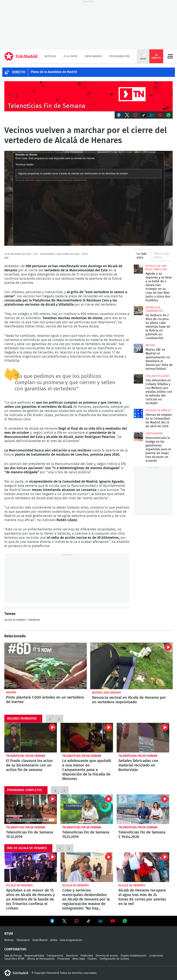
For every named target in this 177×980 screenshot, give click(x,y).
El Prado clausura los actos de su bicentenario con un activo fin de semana (31, 738)
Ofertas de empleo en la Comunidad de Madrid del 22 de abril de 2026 (138, 413)
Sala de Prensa (13, 956)
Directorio (72, 956)
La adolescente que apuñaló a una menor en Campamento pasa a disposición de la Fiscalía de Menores (87, 738)
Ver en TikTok (88, 922)
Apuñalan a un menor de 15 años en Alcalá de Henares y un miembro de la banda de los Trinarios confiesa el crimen (31, 867)
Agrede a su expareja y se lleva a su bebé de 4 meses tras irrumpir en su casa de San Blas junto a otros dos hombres (138, 269)
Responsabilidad (34, 956)
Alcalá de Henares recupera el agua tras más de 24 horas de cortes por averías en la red (143, 867)
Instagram (135, 115)
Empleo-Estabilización (134, 956)
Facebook (119, 115)
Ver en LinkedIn (101, 921)
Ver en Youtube (113, 921)
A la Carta (70, 56)
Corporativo (15, 949)
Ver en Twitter (64, 922)
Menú (170, 56)
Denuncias (34, 620)
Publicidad (87, 956)
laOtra (54, 940)
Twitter (127, 115)
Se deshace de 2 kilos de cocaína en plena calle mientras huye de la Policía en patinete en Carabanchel (138, 311)
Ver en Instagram (76, 921)
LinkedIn (152, 115)
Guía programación (71, 940)
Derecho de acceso (107, 956)
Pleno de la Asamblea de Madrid (54, 72)
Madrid (11, 692)
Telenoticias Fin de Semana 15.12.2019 (31, 809)
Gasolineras (154, 433)
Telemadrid (23, 940)
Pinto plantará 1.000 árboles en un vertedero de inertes (46, 666)
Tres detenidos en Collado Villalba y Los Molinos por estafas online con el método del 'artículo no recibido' (138, 379)
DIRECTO (19, 72)
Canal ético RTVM (14, 959)
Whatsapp (169, 115)
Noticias (50, 56)
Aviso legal (79, 959)
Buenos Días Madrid (106, 693)
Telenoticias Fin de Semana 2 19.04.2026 (143, 809)
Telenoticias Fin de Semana (26, 756)
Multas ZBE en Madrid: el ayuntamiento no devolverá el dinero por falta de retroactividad (138, 348)
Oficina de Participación (41, 959)
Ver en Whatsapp (125, 921)
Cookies (92, 959)
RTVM (9, 934)
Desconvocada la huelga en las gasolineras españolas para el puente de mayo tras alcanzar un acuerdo (138, 436)
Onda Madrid (93, 56)
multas (150, 345)
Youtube (160, 115)
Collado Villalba (157, 376)
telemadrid (16, 973)
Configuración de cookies (114, 959)
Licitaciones (156, 956)
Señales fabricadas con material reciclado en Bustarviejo (143, 738)
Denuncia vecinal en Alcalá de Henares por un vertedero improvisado (131, 666)
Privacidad (64, 959)
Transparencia (55, 956)
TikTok (144, 115)
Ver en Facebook (52, 922)
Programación (119, 56)
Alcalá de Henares (15, 620)
